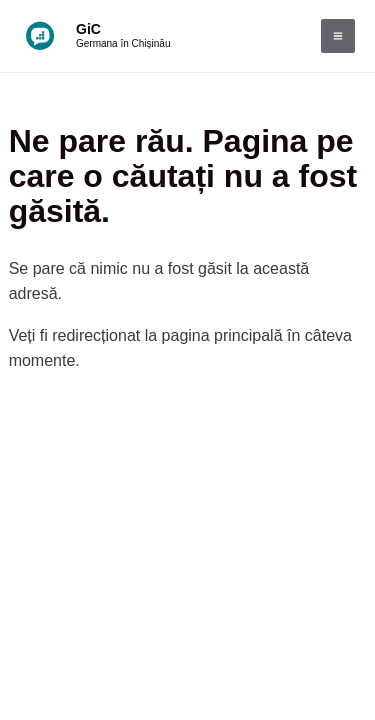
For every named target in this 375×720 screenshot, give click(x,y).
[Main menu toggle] (338, 36)
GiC (88, 29)
